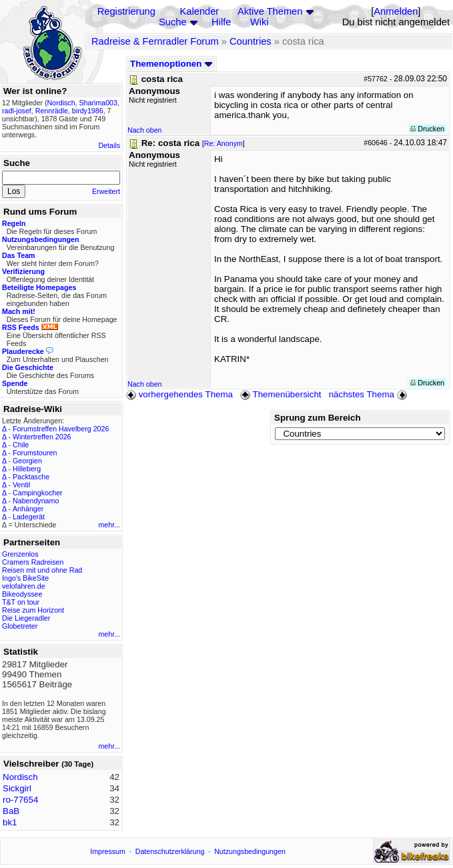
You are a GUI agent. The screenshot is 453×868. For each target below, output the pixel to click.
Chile (21, 445)
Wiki (260, 22)
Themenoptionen (171, 64)
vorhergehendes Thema (179, 394)
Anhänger (28, 509)
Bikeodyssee (22, 594)
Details (109, 145)
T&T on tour (21, 602)
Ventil (21, 485)
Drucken (427, 129)
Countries (251, 41)
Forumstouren (35, 453)
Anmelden (396, 11)
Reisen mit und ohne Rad (42, 570)
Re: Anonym (223, 143)
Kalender (200, 11)
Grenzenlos (20, 554)
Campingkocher (38, 493)
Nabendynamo (36, 501)
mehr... (109, 525)
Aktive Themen (270, 11)
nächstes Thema (369, 394)
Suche (173, 22)
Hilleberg (27, 469)
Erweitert (106, 191)
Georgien (27, 461)
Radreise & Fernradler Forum (155, 41)
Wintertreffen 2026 (42, 437)
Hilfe (221, 22)
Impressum (108, 851)
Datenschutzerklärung (170, 851)
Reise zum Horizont (33, 610)
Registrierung (126, 11)
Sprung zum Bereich (318, 418)
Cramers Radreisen (33, 562)
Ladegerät (29, 517)
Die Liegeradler (26, 618)
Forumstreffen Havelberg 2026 (61, 429)
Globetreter (20, 626)
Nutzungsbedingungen (250, 851)
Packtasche (31, 477)
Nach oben (145, 130)
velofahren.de (24, 586)
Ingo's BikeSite (25, 578)
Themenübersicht (281, 394)
